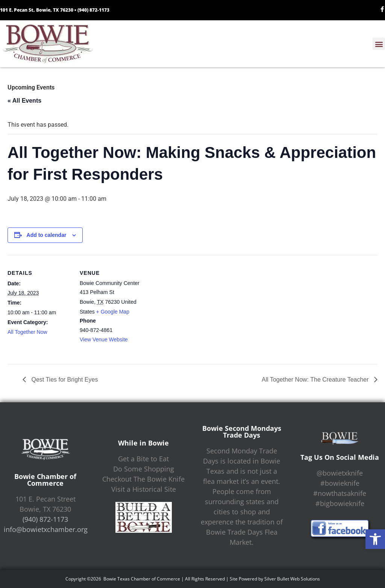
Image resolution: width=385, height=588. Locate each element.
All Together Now (27, 332)
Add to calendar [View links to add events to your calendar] (47, 235)
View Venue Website (104, 339)
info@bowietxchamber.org (46, 529)
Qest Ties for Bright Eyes (64, 380)
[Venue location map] (192, 307)
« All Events (24, 101)
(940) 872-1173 (93, 10)
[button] (375, 539)
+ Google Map (113, 312)
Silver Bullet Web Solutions (292, 579)
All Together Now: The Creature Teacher (316, 380)
